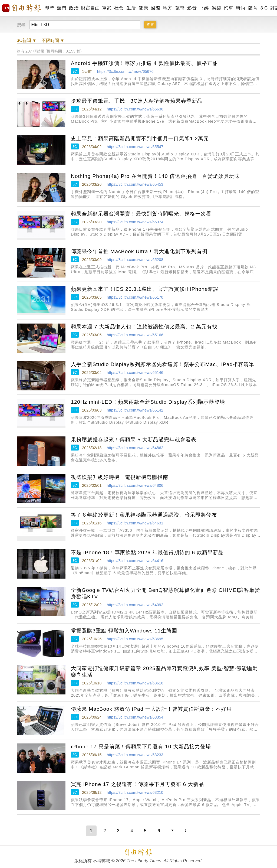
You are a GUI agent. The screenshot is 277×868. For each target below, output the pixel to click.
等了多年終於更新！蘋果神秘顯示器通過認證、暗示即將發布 (144, 515)
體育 (253, 8)
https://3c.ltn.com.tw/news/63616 (135, 683)
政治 (74, 8)
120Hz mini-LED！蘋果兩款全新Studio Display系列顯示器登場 (148, 402)
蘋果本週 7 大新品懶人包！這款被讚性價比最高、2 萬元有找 (144, 327)
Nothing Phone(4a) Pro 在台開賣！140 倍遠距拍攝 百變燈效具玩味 (155, 176)
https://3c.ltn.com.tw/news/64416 (135, 561)
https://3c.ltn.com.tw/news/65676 (125, 71)
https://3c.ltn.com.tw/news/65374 (135, 222)
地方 (168, 8)
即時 (49, 8)
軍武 (107, 8)
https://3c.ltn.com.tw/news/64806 (135, 485)
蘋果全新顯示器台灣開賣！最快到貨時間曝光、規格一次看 (141, 214)
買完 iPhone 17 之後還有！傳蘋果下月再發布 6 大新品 (137, 784)
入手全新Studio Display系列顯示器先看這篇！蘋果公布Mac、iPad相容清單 (163, 364)
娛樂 (216, 8)
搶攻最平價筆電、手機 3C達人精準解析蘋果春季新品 (137, 101)
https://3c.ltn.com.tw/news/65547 (135, 147)
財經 (204, 8)
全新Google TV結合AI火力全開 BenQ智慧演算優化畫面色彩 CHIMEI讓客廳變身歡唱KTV (165, 593)
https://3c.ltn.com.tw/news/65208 (135, 260)
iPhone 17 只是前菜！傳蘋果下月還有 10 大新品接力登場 (141, 747)
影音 (192, 8)
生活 (131, 8)
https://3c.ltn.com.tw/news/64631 (135, 523)
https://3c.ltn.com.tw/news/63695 (135, 639)
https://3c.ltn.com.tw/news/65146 (135, 373)
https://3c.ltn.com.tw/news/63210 (135, 792)
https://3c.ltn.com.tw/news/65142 (135, 410)
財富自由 (90, 8)
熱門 (62, 8)
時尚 (241, 8)
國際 (155, 8)
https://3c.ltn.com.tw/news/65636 (135, 109)
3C (75, 71)
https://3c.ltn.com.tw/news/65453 (135, 184)
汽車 (228, 8)
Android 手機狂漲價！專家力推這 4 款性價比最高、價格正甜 (144, 63)
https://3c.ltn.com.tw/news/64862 (135, 448)
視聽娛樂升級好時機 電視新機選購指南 (120, 477)
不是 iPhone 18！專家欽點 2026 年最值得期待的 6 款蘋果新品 (147, 552)
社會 (119, 8)
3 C (264, 8)
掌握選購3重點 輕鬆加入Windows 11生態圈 (124, 631)
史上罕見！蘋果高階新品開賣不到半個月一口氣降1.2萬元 (140, 138)
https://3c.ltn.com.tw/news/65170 (135, 297)
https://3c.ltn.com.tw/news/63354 (135, 717)
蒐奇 (180, 8)
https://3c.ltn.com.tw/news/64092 (135, 605)
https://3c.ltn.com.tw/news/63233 (135, 755)
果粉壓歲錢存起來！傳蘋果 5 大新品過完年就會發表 (134, 440)
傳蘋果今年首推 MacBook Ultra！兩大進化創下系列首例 (139, 251)
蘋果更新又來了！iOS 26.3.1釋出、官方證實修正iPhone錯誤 (145, 289)
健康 (143, 8)
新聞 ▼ (27, 40)
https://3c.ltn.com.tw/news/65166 (135, 335)
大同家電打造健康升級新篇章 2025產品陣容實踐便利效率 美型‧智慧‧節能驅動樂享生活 (164, 672)
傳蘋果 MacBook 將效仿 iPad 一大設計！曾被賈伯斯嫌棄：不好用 (151, 709)
